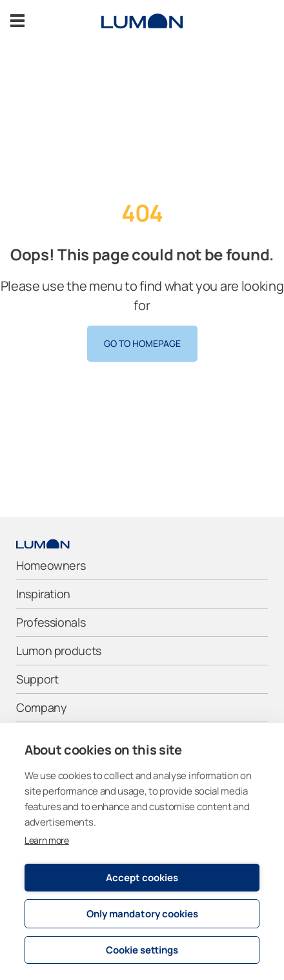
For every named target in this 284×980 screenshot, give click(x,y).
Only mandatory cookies (142, 914)
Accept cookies (142, 878)
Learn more (47, 840)
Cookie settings (142, 950)
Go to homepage (142, 343)
